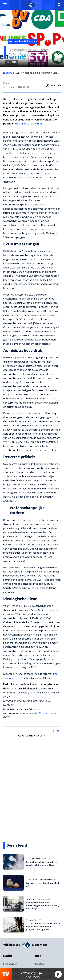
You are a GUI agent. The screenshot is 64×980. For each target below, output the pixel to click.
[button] (58, 974)
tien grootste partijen (29, 124)
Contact (40, 964)
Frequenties (10, 964)
